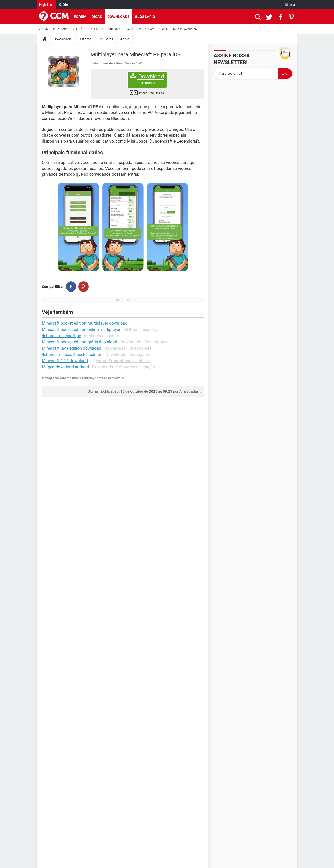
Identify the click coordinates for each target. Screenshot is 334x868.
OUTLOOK (114, 29)
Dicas (97, 17)
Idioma (290, 5)
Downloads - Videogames (144, 342)
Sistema (85, 39)
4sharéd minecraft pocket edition (72, 354)
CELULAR (79, 29)
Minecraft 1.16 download (65, 361)
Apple (125, 39)
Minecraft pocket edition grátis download (79, 342)
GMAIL (164, 29)
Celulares (106, 39)
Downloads (118, 17)
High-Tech (46, 5)
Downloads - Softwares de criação (124, 367)
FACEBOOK (96, 29)
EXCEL (130, 29)
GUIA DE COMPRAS (185, 29)
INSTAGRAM (147, 29)
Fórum (80, 17)
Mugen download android (65, 367)
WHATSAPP (60, 29)
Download (147, 79)
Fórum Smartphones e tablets (123, 361)
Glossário (145, 17)
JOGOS (44, 29)
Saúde (63, 5)
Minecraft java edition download (71, 348)
